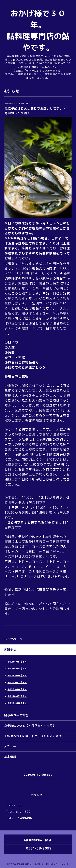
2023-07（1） (17, 682)
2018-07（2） (17, 696)
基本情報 (10, 757)
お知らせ (10, 649)
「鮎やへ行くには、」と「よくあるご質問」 (34, 736)
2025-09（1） (17, 675)
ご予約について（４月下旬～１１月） (30, 726)
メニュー (10, 746)
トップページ (13, 639)
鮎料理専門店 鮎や (28, 864)
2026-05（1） (17, 662)
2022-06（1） (17, 689)
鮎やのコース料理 (16, 715)
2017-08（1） (17, 703)
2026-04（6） (17, 669)
